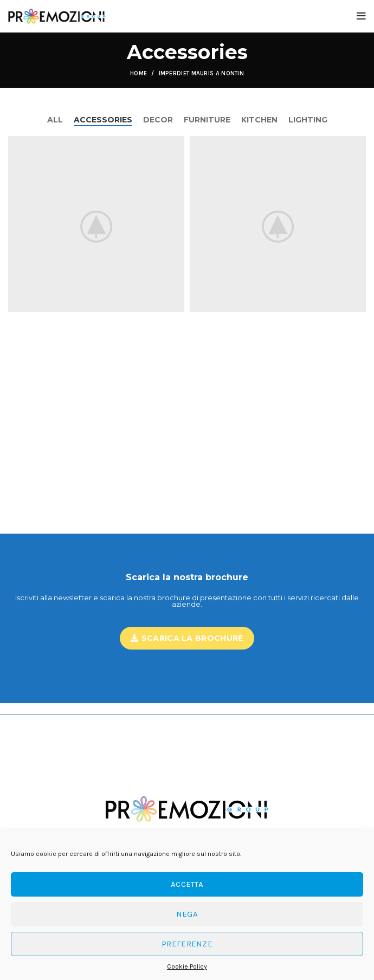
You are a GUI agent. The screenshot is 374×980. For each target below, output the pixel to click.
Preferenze (187, 944)
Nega (187, 914)
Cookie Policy (187, 966)
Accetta (187, 884)
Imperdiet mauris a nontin (202, 73)
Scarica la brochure (187, 638)
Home (138, 73)
